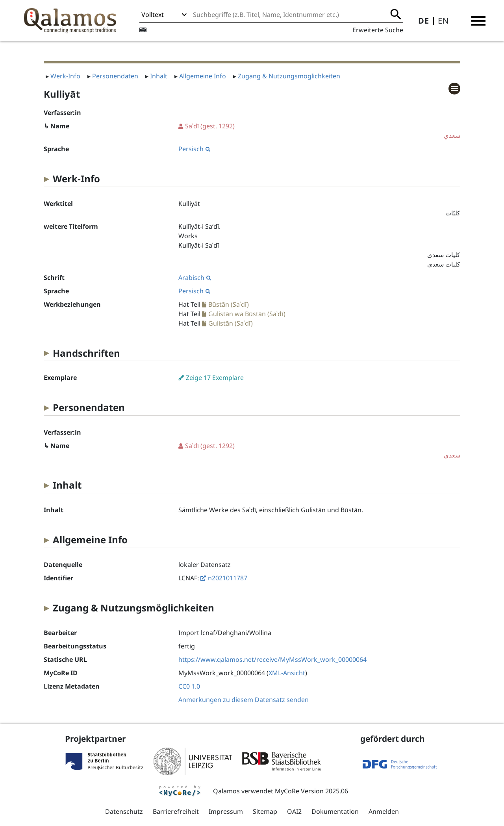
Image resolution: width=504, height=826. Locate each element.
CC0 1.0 (189, 686)
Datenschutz (124, 811)
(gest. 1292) (319, 131)
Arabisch (195, 278)
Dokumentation (335, 811)
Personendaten (115, 76)
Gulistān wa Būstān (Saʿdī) (247, 314)
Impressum (226, 811)
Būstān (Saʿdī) (229, 304)
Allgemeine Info (203, 76)
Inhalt (159, 76)
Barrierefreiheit (176, 811)
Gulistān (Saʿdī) (231, 323)
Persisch (194, 149)
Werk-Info (65, 76)
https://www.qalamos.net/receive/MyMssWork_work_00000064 (272, 659)
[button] (478, 21)
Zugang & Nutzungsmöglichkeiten (289, 76)
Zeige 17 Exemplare (215, 378)
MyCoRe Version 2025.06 (311, 791)
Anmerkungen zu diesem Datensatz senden (244, 700)
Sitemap (265, 811)
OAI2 (294, 811)
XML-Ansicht (287, 673)
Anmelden (384, 811)
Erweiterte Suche (378, 30)
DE (424, 21)
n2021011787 (228, 578)
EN (443, 21)
